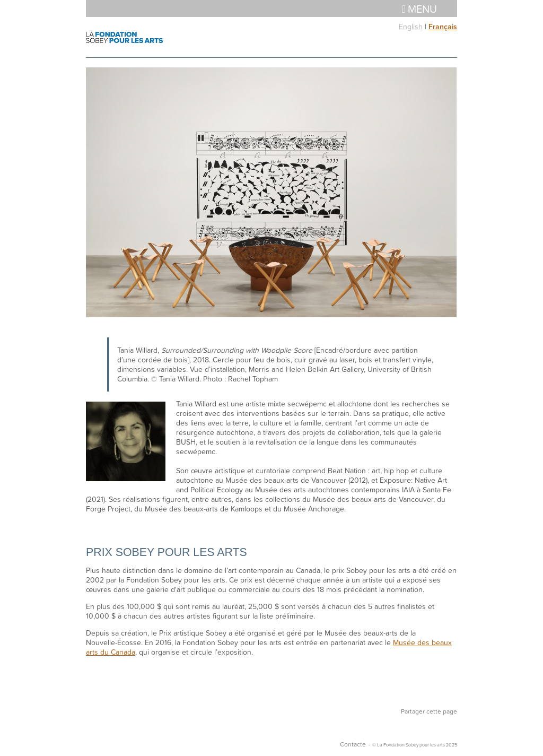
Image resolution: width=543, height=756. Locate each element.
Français (443, 27)
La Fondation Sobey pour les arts (124, 37)
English (411, 26)
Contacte (353, 744)
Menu (419, 8)
